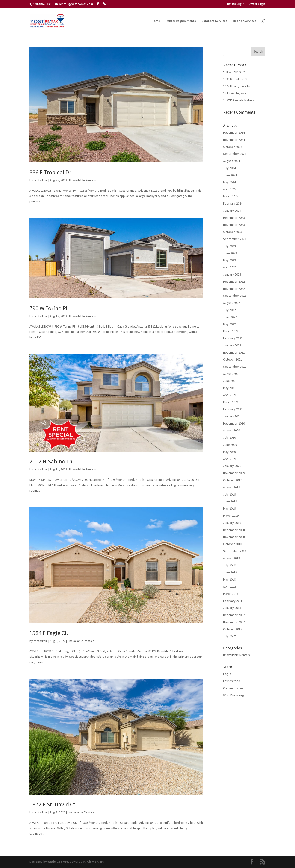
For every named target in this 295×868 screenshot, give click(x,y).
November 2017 (234, 622)
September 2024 (235, 154)
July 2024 (229, 168)
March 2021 (231, 402)
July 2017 (229, 636)
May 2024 (229, 182)
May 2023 (229, 260)
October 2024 (233, 147)
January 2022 (232, 345)
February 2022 (233, 338)
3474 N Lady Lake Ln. (237, 86)
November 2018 (234, 537)
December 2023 (234, 218)
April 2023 (230, 267)
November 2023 (234, 225)
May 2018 (229, 579)
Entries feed (232, 681)
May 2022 (229, 324)
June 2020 (230, 445)
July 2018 (229, 565)
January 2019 (232, 523)
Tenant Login (235, 4)
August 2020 (232, 430)
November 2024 (234, 140)
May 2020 (229, 452)
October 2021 (233, 359)
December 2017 (234, 615)
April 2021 (230, 395)
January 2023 (232, 274)
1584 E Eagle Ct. (49, 633)
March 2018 (231, 594)
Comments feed (234, 688)
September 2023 (235, 239)
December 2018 (234, 530)
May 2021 (229, 388)
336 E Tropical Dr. (51, 172)
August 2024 (232, 161)
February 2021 (233, 409)
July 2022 (229, 310)
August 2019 (232, 487)
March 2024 (231, 196)
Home (156, 21)
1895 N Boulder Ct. (236, 79)
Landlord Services (214, 21)
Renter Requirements (181, 21)
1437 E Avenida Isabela (239, 100)
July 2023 (229, 246)
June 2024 (230, 175)
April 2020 (230, 459)
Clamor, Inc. (96, 862)
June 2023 (230, 253)
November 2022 (234, 289)
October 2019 (233, 480)
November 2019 (234, 473)
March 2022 (231, 331)
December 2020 (234, 423)
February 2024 (233, 203)
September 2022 (235, 296)
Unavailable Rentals (83, 180)
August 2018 (232, 558)
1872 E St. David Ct (52, 804)
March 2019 (231, 516)
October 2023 (233, 232)
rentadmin (41, 180)
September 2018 (235, 551)
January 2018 (232, 608)
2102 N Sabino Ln (51, 461)
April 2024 (230, 189)
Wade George (58, 862)
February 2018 (233, 601)
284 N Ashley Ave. (235, 93)
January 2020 (232, 466)
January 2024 (232, 211)
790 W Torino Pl (49, 308)
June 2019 (230, 501)
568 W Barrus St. (234, 72)
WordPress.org (234, 695)
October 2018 (233, 544)
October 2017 (233, 629)
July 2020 (229, 437)
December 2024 (234, 132)
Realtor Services (245, 21)
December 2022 (234, 282)
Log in (227, 674)
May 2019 (229, 508)
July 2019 (229, 494)
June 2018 (230, 572)
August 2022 (232, 303)
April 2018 (230, 586)
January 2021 (232, 416)
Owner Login (257, 4)
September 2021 (235, 367)
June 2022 (230, 317)
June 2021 (230, 381)
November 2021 (234, 352)
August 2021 (232, 374)
